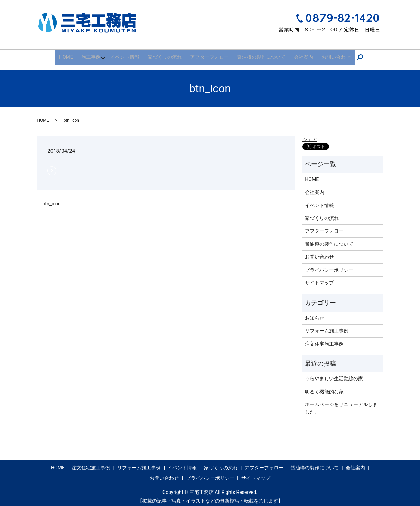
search (355, 55)
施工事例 (96, 55)
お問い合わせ (328, 55)
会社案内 (299, 55)
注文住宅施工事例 (324, 339)
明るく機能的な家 (324, 387)
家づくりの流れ (167, 55)
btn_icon (52, 199)
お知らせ (315, 313)
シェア (310, 135)
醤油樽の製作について (259, 55)
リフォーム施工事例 (327, 326)
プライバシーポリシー (329, 265)
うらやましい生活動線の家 (334, 374)
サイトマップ (319, 278)
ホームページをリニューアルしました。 (341, 404)
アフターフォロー (209, 55)
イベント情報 (130, 55)
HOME (74, 55)
